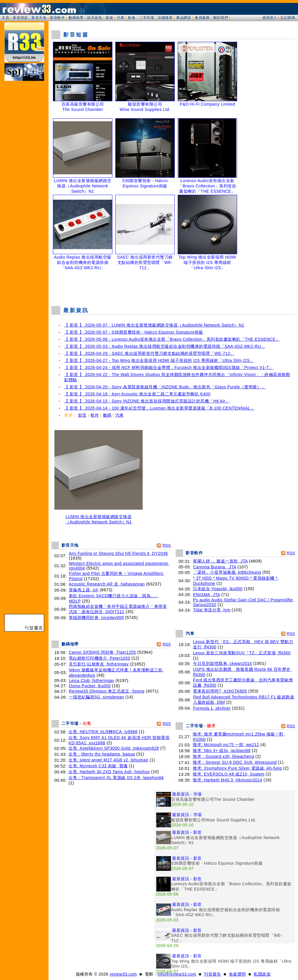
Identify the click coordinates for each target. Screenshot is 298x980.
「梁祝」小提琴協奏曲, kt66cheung (227, 572)
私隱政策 (262, 974)
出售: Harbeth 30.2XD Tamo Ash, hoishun (109, 772)
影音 (83, 415)
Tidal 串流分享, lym (212, 610)
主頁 (5, 18)
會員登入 (270, 18)
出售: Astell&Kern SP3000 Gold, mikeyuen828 (114, 748)
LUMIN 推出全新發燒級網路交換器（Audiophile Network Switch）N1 (99, 517)
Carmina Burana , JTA (215, 567)
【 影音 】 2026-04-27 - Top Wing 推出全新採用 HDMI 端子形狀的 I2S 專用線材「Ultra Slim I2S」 (159, 360)
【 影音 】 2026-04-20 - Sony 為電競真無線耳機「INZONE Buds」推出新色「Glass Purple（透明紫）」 (165, 387)
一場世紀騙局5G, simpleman (96, 697)
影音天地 (39, 18)
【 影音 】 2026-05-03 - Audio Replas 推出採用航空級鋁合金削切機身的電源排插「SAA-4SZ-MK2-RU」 (165, 346)
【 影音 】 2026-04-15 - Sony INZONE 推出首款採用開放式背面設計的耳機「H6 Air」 (147, 401)
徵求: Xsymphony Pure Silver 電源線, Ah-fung (237, 768)
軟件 (95, 415)
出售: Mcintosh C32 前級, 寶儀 (98, 766)
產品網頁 (184, 18)
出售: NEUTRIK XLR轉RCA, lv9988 (103, 732)
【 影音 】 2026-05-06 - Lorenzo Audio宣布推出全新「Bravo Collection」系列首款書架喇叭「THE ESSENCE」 (172, 339)
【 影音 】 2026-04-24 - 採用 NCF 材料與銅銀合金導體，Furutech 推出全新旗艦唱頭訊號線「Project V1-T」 (169, 367)
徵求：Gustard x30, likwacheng (223, 756)
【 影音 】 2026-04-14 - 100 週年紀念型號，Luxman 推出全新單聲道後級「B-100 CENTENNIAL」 (159, 408)
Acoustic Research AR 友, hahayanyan (107, 584)
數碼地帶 (76, 18)
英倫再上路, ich (84, 590)
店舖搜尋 (165, 18)
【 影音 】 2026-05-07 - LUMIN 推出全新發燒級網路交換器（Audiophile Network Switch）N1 (154, 325)
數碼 (107, 415)
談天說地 (94, 18)
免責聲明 (237, 974)
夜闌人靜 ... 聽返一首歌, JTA (220, 561)
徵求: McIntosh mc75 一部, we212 (226, 745)
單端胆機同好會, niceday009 (96, 618)
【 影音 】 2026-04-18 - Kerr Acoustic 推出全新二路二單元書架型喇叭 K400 (137, 394)
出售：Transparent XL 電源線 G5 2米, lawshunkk (116, 778)
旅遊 (109, 18)
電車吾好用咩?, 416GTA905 (220, 691)
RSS (167, 545)
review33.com (123, 974)
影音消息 (20, 18)
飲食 (132, 18)
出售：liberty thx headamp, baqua (102, 754)
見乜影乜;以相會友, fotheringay (99, 664)
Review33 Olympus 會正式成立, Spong (107, 691)
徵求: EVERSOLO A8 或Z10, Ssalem (229, 774)
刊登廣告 (212, 974)
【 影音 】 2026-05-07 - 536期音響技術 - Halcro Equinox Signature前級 (134, 332)
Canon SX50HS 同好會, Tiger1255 (103, 652)
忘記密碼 (288, 18)
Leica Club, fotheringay (92, 680)
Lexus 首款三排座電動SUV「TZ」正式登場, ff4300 (242, 653)
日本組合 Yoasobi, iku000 (218, 589)
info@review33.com (177, 974)
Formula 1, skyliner (212, 708)
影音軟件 (57, 18)
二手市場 (146, 18)
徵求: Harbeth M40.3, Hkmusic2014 (227, 780)
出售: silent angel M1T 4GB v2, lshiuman (108, 760)
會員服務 (202, 18)
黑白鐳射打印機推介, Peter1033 (99, 658)
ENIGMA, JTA (207, 595)
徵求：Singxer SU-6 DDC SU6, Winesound (235, 762)
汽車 (120, 18)
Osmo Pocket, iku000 (90, 686)
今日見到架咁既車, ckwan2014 (222, 663)
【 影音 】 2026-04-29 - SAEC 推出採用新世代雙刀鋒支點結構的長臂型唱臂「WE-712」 (149, 353)
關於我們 (221, 18)
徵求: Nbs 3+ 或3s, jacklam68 (222, 751)
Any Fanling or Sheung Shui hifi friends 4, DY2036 (118, 553)
